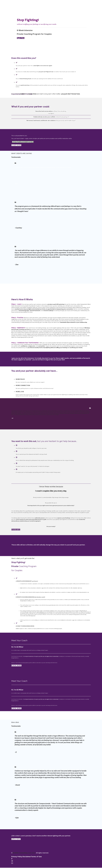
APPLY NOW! (16, 839)
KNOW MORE (16, 665)
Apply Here (21, 38)
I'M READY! (16, 530)
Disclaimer (27, 857)
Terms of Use (36, 857)
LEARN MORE (16, 145)
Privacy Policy (17, 857)
